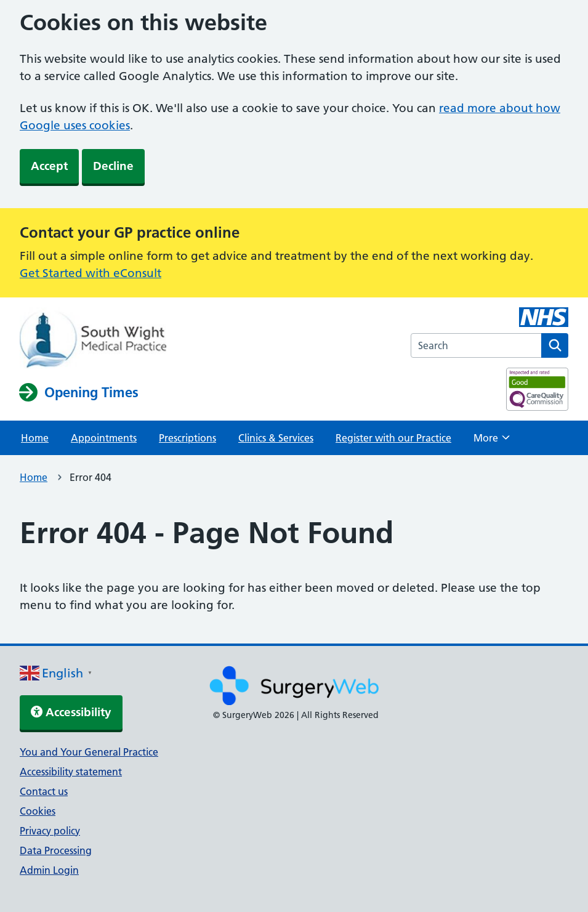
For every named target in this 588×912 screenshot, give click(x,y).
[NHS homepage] (93, 339)
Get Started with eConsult (91, 273)
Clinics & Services (276, 438)
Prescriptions (187, 438)
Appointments (104, 438)
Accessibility (71, 712)
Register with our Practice (393, 438)
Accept (49, 166)
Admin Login (49, 870)
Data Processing (56, 850)
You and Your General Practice (89, 752)
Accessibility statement (71, 772)
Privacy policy (50, 831)
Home (35, 438)
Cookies (38, 811)
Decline (113, 166)
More (492, 442)
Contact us (44, 791)
